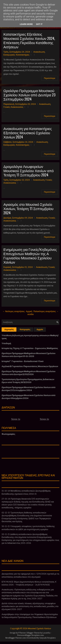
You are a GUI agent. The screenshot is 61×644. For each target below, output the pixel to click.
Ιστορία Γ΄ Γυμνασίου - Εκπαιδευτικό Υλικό (23, 361)
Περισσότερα (50, 78)
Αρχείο (40, 329)
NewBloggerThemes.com (16, 638)
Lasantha (46, 633)
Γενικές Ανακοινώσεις (13, 107)
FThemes (22, 633)
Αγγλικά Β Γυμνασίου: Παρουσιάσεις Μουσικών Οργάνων (30, 366)
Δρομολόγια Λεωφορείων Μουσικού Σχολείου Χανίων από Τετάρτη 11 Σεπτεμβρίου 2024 (29, 171)
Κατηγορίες (25, 329)
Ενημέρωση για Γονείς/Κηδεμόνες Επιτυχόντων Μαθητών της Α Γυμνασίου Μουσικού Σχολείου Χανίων (30, 256)
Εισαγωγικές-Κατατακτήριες (16, 55)
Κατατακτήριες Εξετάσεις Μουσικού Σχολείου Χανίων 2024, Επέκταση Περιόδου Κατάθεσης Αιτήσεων (29, 40)
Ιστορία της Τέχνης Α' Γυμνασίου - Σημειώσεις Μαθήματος (30, 348)
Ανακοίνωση (39, 52)
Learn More (26, 24)
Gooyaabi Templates (48, 638)
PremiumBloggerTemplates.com (31, 635)
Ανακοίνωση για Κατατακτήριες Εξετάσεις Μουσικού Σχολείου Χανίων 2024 (28, 133)
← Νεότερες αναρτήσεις (14, 311)
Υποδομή (6, 343)
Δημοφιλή (9, 329)
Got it (39, 24)
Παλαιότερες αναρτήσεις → (46, 311)
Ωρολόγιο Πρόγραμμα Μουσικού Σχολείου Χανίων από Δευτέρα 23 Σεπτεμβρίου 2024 (29, 95)
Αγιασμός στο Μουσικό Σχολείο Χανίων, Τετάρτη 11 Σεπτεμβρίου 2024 (28, 208)
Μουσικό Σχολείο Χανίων (40, 628)
